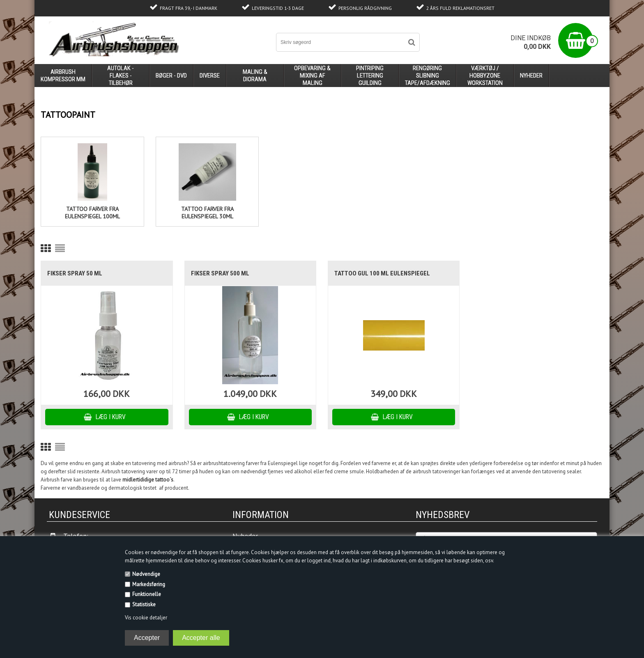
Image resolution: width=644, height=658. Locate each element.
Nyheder (531, 76)
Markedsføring (149, 584)
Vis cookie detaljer (146, 618)
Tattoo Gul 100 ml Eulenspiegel (382, 273)
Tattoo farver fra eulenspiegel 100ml (92, 213)
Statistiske (144, 604)
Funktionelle (147, 594)
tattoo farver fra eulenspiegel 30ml (207, 213)
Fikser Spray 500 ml (220, 273)
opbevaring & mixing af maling (312, 76)
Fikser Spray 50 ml (75, 273)
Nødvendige (146, 574)
